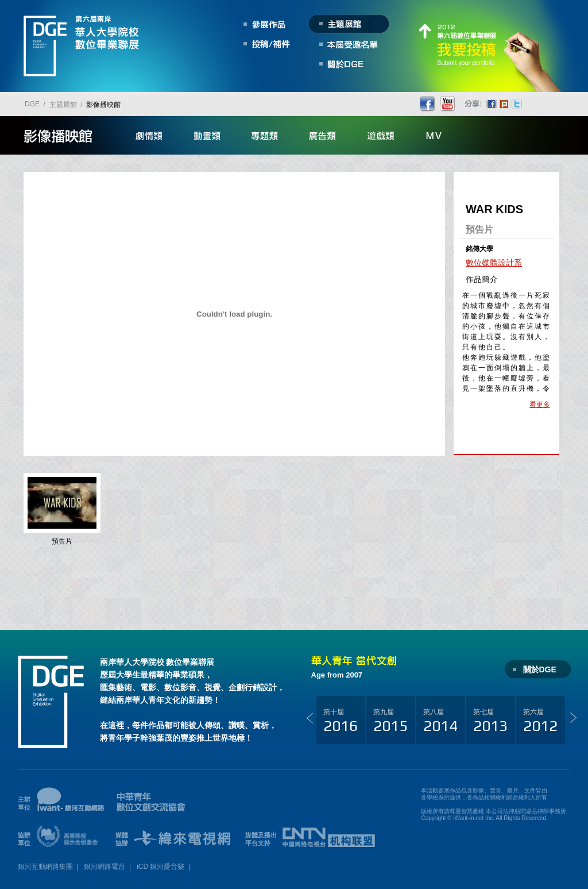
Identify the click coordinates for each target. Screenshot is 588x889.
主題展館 (63, 105)
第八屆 (440, 721)
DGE (32, 104)
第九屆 (390, 721)
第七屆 (490, 721)
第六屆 (540, 721)
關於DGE (540, 669)
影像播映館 (103, 105)
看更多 (540, 405)
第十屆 (341, 721)
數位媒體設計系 (494, 263)
